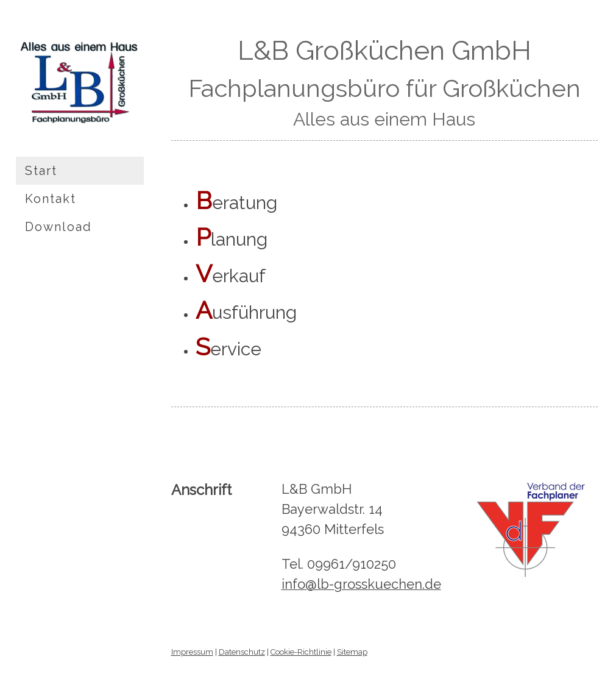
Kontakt (51, 199)
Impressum (192, 652)
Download (58, 227)
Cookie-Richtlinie (301, 652)
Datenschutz (242, 652)
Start (41, 171)
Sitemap (352, 652)
